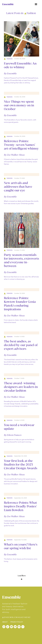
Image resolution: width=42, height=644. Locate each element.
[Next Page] (22, 577)
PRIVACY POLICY (17, 622)
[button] (36, 4)
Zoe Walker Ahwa (16, 155)
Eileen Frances (14, 435)
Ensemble (12, 73)
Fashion (10, 59)
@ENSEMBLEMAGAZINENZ (16, 617)
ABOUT (5, 622)
